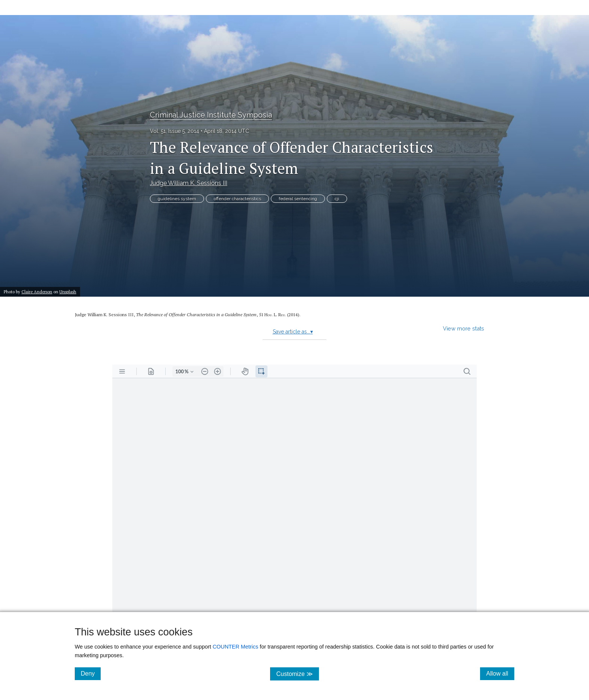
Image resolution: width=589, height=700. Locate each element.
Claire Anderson (37, 292)
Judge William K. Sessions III (189, 183)
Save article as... (293, 332)
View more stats (464, 328)
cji (337, 199)
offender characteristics (237, 199)
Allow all (500, 673)
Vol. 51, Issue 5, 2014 (174, 131)
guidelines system (177, 199)
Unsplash (68, 292)
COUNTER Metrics (236, 647)
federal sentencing (298, 199)
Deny (91, 673)
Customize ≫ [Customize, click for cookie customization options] (297, 674)
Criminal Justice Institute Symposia (211, 115)
